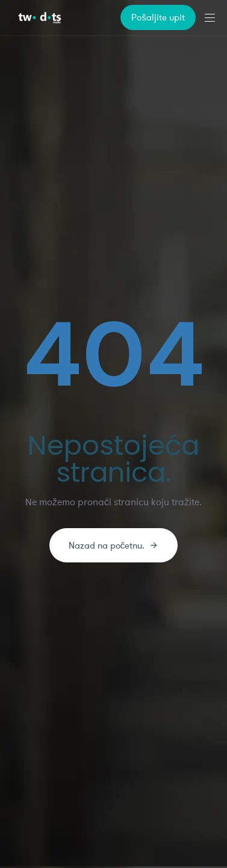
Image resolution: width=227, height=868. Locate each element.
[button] (214, 18)
